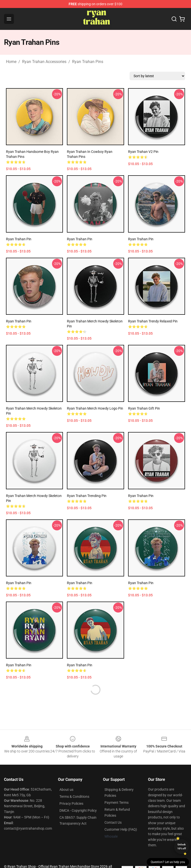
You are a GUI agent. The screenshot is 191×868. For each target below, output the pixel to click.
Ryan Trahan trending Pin (87, 496)
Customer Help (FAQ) (121, 829)
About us (66, 790)
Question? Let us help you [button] (168, 862)
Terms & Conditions (74, 797)
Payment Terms (117, 803)
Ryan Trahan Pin (19, 239)
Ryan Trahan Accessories (44, 62)
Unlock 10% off (182, 846)
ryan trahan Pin (80, 239)
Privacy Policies (71, 804)
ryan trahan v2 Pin (143, 152)
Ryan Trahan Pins (88, 62)
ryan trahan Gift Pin (144, 408)
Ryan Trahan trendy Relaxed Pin (153, 321)
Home (11, 62)
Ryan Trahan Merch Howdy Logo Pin (95, 408)
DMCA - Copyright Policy (78, 810)
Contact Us (113, 822)
